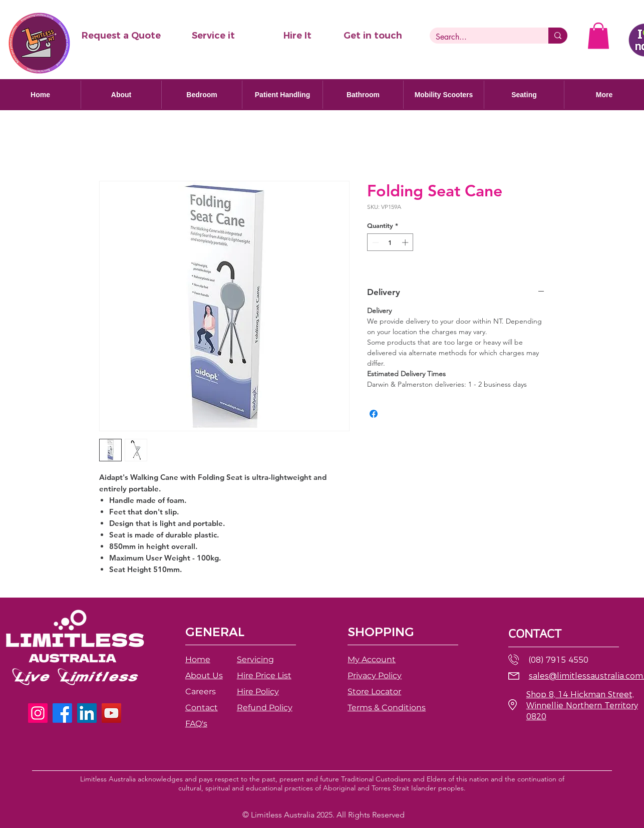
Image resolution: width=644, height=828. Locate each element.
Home (198, 659)
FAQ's (196, 724)
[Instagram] (38, 713)
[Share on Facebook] (374, 414)
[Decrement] (375, 242)
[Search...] (481, 37)
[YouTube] (111, 713)
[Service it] (213, 36)
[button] (121, 36)
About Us (204, 675)
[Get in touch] (373, 36)
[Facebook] (62, 713)
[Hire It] (297, 36)
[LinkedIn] (87, 713)
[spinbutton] (390, 242)
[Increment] (406, 242)
